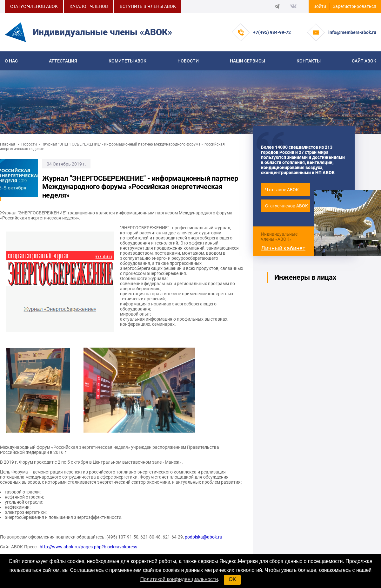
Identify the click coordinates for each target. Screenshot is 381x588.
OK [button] (232, 579)
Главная (8, 144)
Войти (320, 6)
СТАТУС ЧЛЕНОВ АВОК (34, 6)
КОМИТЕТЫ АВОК (127, 61)
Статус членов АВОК (287, 206)
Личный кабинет (283, 248)
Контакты (309, 61)
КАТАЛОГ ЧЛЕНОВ (89, 6)
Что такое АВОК (282, 190)
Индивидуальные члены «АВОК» (279, 237)
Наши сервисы (247, 61)
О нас (11, 61)
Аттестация (63, 61)
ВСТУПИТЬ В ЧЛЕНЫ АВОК (148, 6)
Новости (188, 61)
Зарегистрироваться (354, 6)
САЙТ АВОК (364, 61)
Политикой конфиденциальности (179, 579)
